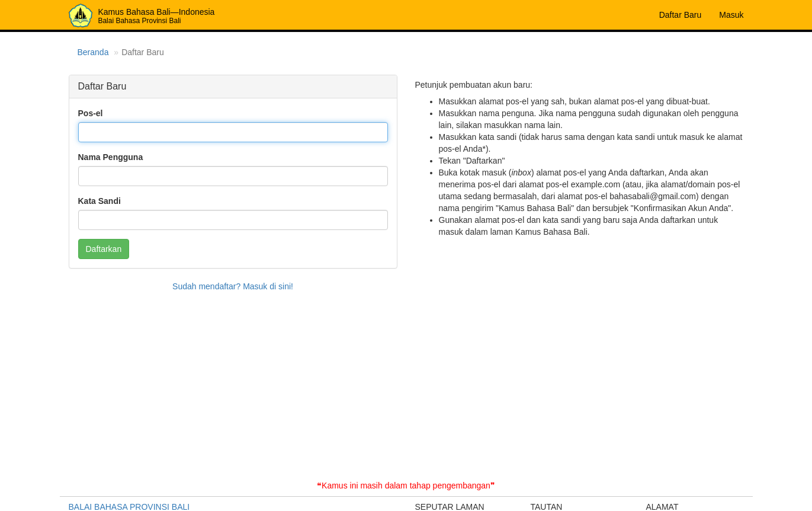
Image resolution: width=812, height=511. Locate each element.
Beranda (93, 52)
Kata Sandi (100, 201)
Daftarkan (104, 249)
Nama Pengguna (111, 157)
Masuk (731, 15)
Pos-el (91, 113)
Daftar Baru (681, 15)
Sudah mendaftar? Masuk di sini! (233, 286)
